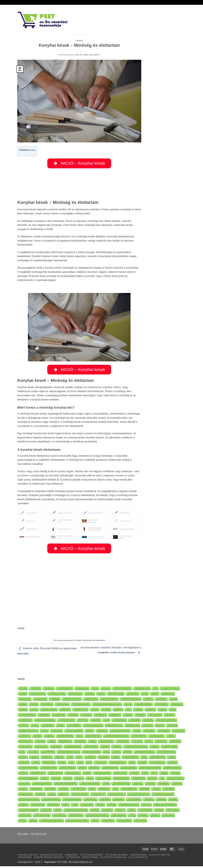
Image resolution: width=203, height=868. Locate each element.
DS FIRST (64, 790)
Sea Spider (172, 727)
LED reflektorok (48, 753)
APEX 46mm (25, 738)
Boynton (23, 790)
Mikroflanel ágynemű (172, 769)
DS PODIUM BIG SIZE (29, 780)
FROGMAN (65, 711)
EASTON (153, 780)
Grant (145, 775)
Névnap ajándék (55, 775)
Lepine (173, 701)
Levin (107, 722)
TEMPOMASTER (139, 738)
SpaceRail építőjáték (144, 706)
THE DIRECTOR (79, 790)
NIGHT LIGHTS (155, 716)
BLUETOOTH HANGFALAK (113, 859)
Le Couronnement (157, 764)
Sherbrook (177, 785)
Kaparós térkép (121, 775)
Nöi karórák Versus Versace (69, 753)
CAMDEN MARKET (65, 738)
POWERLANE (59, 716)
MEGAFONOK (25, 859)
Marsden (138, 711)
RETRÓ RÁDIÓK (90, 859)
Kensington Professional (145, 753)
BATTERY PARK (76, 817)
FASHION (161, 801)
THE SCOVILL (91, 801)
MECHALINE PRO (94, 738)
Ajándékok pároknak (103, 775)
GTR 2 (149, 743)
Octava (35, 727)
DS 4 (22, 753)
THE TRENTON (145, 812)
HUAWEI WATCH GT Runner (136, 748)
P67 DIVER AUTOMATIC (166, 722)
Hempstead (104, 759)
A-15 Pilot (106, 711)
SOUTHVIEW (141, 822)
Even (154, 775)
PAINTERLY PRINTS (109, 701)
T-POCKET (90, 759)
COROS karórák (133, 727)
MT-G (132, 817)
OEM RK (128, 716)
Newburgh (145, 790)
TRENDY (24, 806)
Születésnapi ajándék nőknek (52, 822)
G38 (129, 711)
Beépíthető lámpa (38, 775)
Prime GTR (148, 727)
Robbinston (47, 759)
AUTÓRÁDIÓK (73, 859)
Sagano (45, 780)
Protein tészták (26, 748)
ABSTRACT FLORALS (72, 701)
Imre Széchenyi (91, 55)
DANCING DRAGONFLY (131, 701)
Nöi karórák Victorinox (81, 706)
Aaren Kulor (25, 785)
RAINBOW (55, 701)
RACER (90, 732)
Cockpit (95, 711)
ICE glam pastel (75, 695)
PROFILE (24, 727)
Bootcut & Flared (124, 822)
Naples (132, 812)
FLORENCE (161, 701)
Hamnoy (163, 711)
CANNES (148, 701)
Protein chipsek (63, 706)
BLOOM (34, 706)
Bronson (23, 759)
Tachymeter (102, 732)
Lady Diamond (168, 695)
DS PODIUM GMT (122, 780)
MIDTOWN (148, 722)
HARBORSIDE (139, 780)
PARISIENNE (54, 806)
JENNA (23, 695)
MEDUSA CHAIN (106, 743)
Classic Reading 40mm (29, 769)
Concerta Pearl (40, 701)
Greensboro (119, 801)
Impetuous (138, 785)
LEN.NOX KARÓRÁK (121, 785)
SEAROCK (49, 690)
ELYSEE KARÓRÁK (176, 780)
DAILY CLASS (173, 812)
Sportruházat (177, 706)
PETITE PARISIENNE (123, 690)
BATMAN (105, 748)
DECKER (56, 780)
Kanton (61, 727)
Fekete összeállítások (92, 753)
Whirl (132, 764)
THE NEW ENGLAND (166, 753)
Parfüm (82, 769)
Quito (70, 759)
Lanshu (137, 732)
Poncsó (128, 706)
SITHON (128, 753)
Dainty (92, 790)
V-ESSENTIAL (123, 743)
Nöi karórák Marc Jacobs (29, 801)
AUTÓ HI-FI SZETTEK (160, 857)
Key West (176, 775)
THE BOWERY (162, 706)
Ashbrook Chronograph (29, 812)
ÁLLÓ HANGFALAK (138, 859)
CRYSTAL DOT (26, 743)
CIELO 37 (147, 806)
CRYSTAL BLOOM (49, 769)
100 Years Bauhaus (49, 711)
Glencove (60, 759)
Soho (75, 806)
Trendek (23, 690)
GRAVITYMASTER (68, 769)
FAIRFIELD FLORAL (57, 695)
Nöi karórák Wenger (80, 796)
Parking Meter (48, 727)
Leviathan (173, 764)
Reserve (160, 727)
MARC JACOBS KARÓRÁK (165, 806)
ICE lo (95, 690)
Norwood (155, 817)
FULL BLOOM (87, 806)
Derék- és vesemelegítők (45, 722)
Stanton (156, 790)
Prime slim (40, 743)
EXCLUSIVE (149, 732)
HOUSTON (46, 812)
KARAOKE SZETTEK (27, 857)
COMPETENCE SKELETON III (116, 738)
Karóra (23, 822)
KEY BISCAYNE (134, 801)
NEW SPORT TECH (114, 727)
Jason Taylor (57, 732)
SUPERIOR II (101, 716)
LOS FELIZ (137, 743)
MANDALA (24, 764)
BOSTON (118, 711)
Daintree (155, 748)
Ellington (159, 812)
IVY (156, 690)
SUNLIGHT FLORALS (170, 690)
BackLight (143, 817)
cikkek (21, 630)
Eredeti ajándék (82, 690)
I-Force (45, 732)
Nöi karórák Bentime (117, 796)
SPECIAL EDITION (42, 817)
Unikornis (135, 775)
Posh (144, 759)
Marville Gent (47, 706)
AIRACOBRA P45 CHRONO (97, 817)
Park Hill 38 (107, 812)
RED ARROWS (91, 748)
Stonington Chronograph (129, 806)
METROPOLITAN (158, 759)
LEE (72, 764)
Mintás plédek (108, 822)
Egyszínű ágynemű (110, 769)
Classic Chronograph (74, 732)
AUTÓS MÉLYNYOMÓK (117, 857)
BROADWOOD (65, 743)
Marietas (95, 812)
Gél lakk (23, 711)
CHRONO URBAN (170, 748)
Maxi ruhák (94, 769)
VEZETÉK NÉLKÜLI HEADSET (49, 859)
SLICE (145, 695)
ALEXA (172, 759)
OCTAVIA (90, 695)
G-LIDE (34, 711)
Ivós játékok (56, 748)
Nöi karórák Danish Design (163, 796)
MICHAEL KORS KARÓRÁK (66, 785)
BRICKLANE (81, 743)
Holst (173, 711)
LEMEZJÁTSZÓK (138, 857)
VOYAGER (73, 716)
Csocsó (87, 775)
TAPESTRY (36, 690)
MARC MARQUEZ (129, 790)
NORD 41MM (25, 817)
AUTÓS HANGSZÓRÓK (91, 857)
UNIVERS (96, 722)
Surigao (23, 706)
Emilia (106, 785)
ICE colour (170, 716)
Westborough (36, 790)
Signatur (35, 759)
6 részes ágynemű (129, 769)
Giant (80, 764)
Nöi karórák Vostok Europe (139, 796)
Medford (100, 806)
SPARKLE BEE (91, 701)
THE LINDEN (164, 732)
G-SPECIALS (169, 817)
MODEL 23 (64, 796)
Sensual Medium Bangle (90, 785)
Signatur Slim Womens (42, 785)
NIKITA (155, 695)
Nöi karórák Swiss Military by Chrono (107, 706)
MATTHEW (83, 722)
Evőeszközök (179, 732)
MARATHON (104, 790)
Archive (101, 695)
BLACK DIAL (133, 695)
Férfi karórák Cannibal (72, 801)
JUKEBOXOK (71, 857)
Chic (116, 790)
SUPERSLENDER (65, 690)
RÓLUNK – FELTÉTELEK (32, 836)
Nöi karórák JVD (98, 796)
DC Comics (33, 753)
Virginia (62, 764)
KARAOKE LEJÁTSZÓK (51, 857)
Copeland (49, 738)
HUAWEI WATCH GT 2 (29, 732)
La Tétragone (101, 764)
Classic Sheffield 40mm (93, 727)
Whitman (112, 806)
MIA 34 (58, 812)
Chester (171, 738)
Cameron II (86, 716)
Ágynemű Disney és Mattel (150, 769)
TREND (116, 759)
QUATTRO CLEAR (38, 695)
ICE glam (106, 690)
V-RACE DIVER (120, 722)
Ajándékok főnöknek (73, 748)
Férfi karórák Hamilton (51, 801)
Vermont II (120, 812)
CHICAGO (151, 711)
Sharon (52, 796)
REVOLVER (44, 716)
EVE (89, 764)
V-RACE (38, 738)
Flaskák (33, 822)
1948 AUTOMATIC (131, 759)
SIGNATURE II (26, 722)
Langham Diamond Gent (120, 732)
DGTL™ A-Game (104, 780)
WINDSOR (140, 716)
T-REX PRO (135, 722)
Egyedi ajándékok (73, 775)
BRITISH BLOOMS (116, 695)
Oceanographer (26, 796)
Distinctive (41, 796)
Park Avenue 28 (38, 806)
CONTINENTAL (74, 727)
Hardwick (79, 780)
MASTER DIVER (81, 711)
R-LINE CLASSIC (157, 738)
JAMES (164, 775)
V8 (162, 780)
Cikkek (79, 41)
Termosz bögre (42, 748)
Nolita (66, 806)
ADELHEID (105, 801)
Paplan (95, 822)
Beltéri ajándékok (119, 817)
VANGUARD (115, 716)
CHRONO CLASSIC (67, 722)
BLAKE (36, 764)
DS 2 (106, 753)
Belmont (68, 780)
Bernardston (164, 785)
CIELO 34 (151, 785)
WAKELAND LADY (142, 690)
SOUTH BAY (161, 743)
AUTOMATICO (59, 817)
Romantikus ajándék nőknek (78, 822)
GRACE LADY (49, 764)
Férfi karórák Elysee (118, 764)
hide (33, 150)
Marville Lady (25, 701)
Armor (90, 780)
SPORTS (117, 748)
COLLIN (117, 753)
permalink (101, 642)
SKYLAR (142, 764)
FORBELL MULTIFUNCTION (76, 812)
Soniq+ (52, 743)
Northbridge (51, 790)
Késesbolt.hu (27, 492)
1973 (79, 759)
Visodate (173, 801)
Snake (93, 743)
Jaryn (80, 738)
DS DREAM (169, 790)
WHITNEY (149, 801)
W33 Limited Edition (27, 716)
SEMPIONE (175, 743)
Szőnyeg (23, 775)
